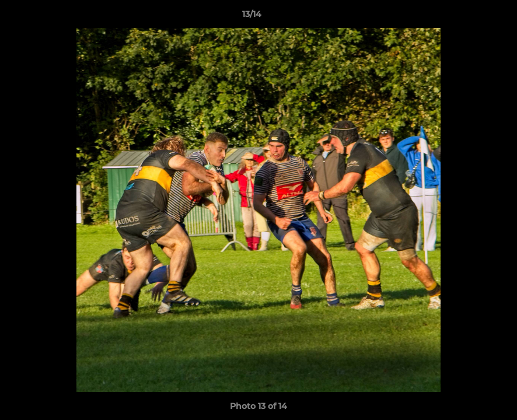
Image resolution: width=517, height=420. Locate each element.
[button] (468, 17)
